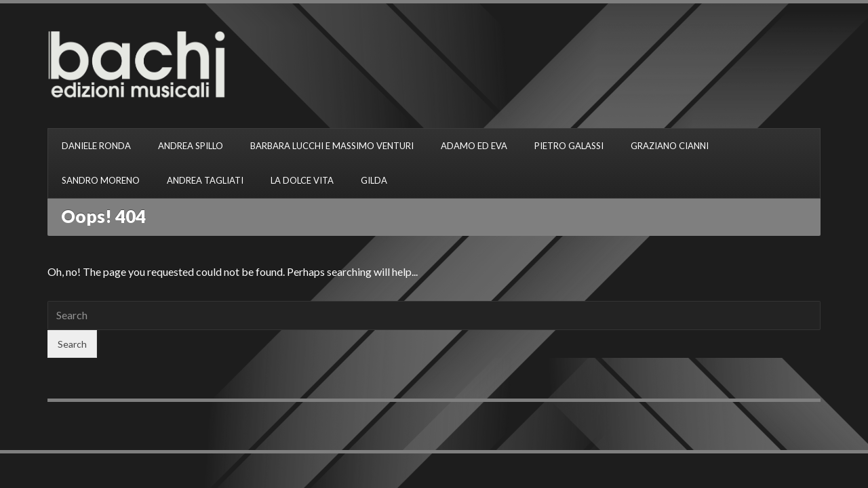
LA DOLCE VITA (302, 180)
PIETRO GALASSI (569, 146)
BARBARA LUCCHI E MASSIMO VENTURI (332, 146)
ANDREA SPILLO (191, 146)
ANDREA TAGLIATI (205, 180)
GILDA (374, 180)
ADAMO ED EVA (474, 146)
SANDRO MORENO (101, 180)
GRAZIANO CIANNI (670, 146)
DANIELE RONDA (96, 146)
